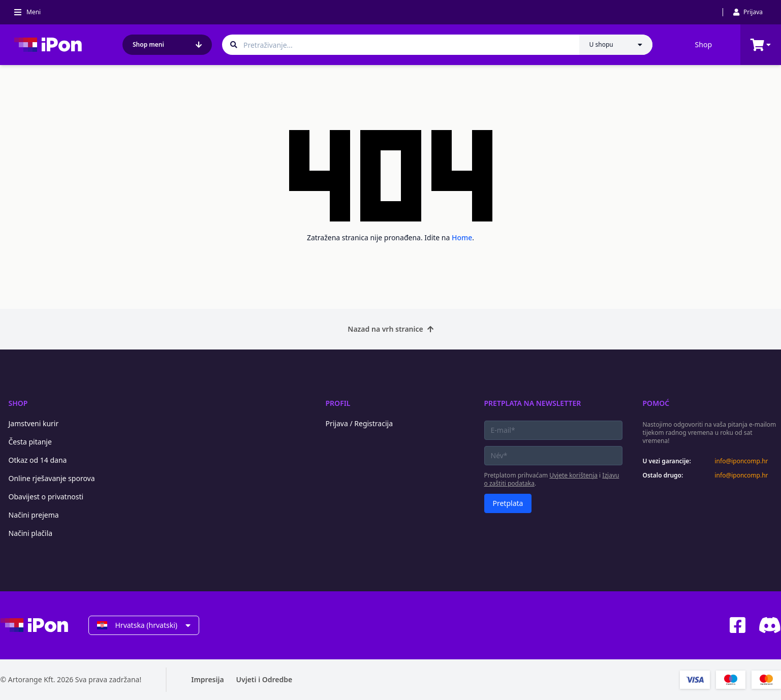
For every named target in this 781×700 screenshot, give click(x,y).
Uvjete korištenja (573, 475)
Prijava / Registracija (360, 423)
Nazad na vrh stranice (390, 329)
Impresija (207, 679)
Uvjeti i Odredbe (264, 679)
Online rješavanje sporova (52, 478)
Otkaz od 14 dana (38, 460)
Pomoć (656, 403)
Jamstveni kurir (34, 423)
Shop (704, 44)
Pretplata (508, 503)
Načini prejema (34, 515)
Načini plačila (31, 533)
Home (462, 237)
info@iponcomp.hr (742, 461)
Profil (338, 403)
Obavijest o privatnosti (46, 497)
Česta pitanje (30, 442)
